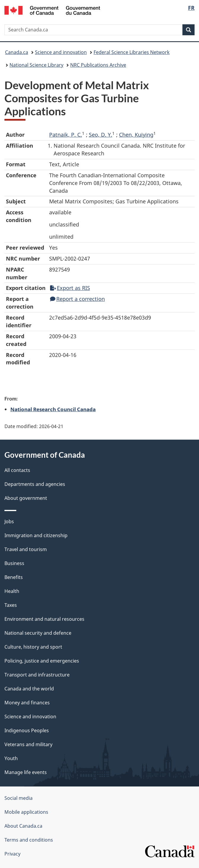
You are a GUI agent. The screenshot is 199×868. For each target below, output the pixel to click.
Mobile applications (26, 812)
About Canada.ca (23, 826)
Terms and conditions (29, 840)
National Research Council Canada (53, 409)
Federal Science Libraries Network (132, 52)
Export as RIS (70, 288)
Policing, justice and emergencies (42, 661)
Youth (11, 758)
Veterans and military (28, 744)
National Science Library (36, 65)
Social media (19, 798)
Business (14, 563)
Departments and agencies (35, 484)
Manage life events (26, 772)
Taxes (11, 605)
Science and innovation (61, 52)
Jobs (9, 521)
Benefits (14, 577)
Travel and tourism (26, 549)
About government (26, 498)
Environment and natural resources (44, 619)
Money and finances (27, 703)
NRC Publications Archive (98, 65)
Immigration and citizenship (36, 535)
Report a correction (77, 299)
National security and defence (38, 633)
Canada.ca (17, 52)
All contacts (17, 470)
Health (12, 591)
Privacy (12, 854)
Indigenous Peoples (27, 730)
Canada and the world (29, 689)
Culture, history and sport (33, 647)
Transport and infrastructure (37, 675)
